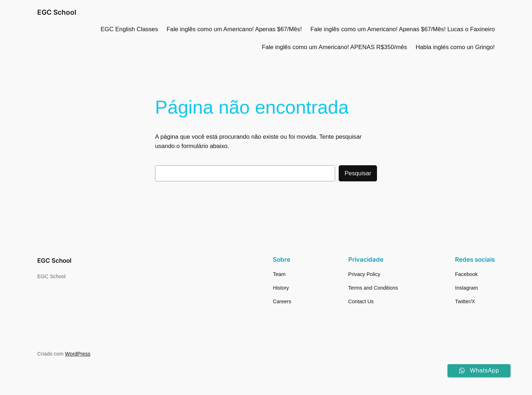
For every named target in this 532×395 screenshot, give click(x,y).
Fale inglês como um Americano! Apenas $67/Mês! (234, 29)
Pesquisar (358, 173)
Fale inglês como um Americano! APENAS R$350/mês (334, 47)
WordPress (78, 354)
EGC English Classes (129, 29)
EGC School (57, 12)
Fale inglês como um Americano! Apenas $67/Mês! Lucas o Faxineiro (403, 29)
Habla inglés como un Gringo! (455, 47)
